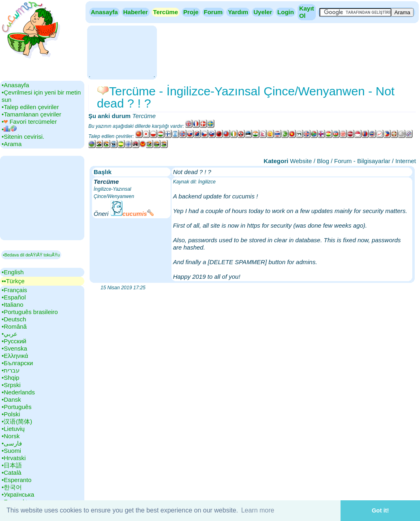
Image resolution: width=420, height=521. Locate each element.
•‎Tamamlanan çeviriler (31, 114)
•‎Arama (12, 144)
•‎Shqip (11, 378)
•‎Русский (14, 341)
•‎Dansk (11, 399)
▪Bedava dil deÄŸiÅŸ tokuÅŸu (31, 255)
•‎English (13, 272)
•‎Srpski (11, 385)
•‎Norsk (11, 436)
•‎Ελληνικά (15, 356)
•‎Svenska (14, 348)
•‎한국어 (12, 487)
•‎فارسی (12, 443)
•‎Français (14, 290)
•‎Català (12, 473)
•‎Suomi (11, 451)
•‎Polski (11, 414)
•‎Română (14, 326)
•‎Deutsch (14, 319)
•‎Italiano (13, 305)
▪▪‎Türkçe (13, 281)
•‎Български (17, 363)
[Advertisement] (122, 52)
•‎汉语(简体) (17, 421)
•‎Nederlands (18, 392)
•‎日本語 (12, 465)
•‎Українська (18, 494)
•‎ (9, 129)
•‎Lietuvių (13, 429)
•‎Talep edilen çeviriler (30, 107)
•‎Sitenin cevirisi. (23, 137)
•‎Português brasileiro (30, 312)
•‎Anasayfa (15, 85)
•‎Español (14, 297)
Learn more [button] (258, 510)
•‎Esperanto (17, 480)
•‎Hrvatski (14, 458)
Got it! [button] (380, 510)
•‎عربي (10, 334)
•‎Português (17, 407)
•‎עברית (11, 370)
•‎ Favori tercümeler (29, 122)
